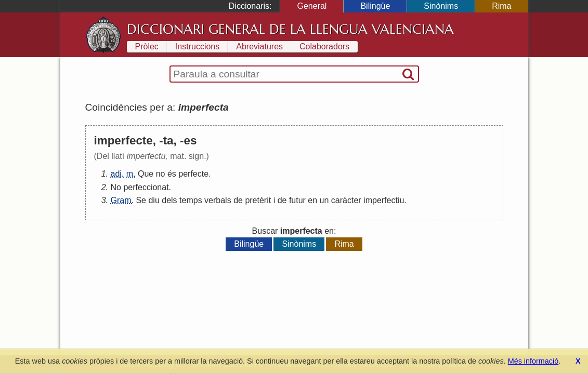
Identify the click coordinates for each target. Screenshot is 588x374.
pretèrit (258, 200)
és (172, 174)
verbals (218, 200)
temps (191, 200)
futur (297, 200)
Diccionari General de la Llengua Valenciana (290, 29)
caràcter (346, 200)
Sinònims (441, 6)
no (161, 174)
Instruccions (197, 46)
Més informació (533, 361)
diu (154, 200)
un (324, 200)
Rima (501, 6)
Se (141, 200)
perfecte (193, 174)
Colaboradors (324, 46)
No (116, 187)
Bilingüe (375, 6)
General (312, 6)
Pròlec (147, 46)
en (312, 200)
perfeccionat (146, 187)
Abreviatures (259, 46)
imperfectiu (384, 200)
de (238, 200)
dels (169, 200)
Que (146, 174)
